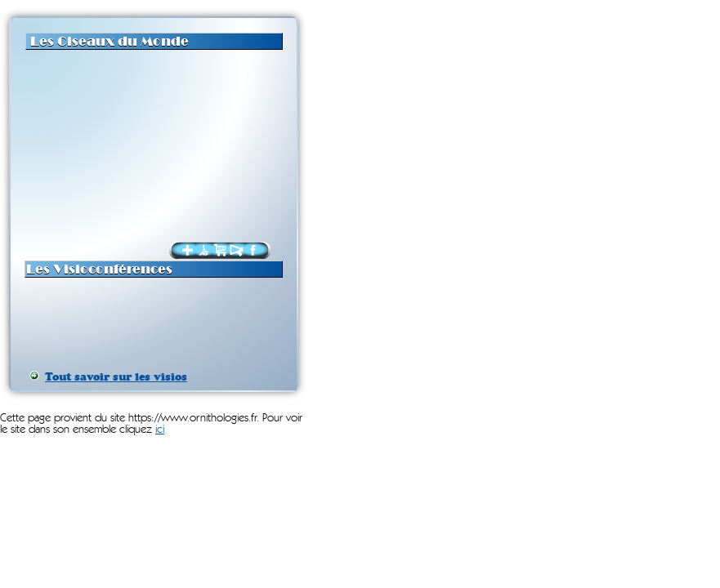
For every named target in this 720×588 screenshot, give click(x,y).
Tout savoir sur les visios (116, 377)
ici (160, 430)
